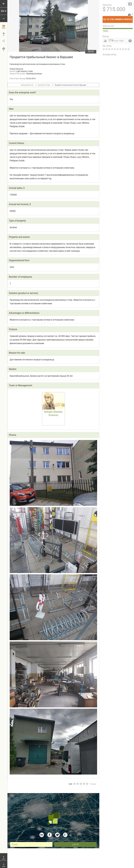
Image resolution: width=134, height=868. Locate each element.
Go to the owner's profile (118, 18)
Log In (76, 844)
